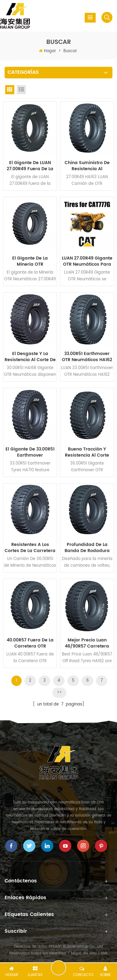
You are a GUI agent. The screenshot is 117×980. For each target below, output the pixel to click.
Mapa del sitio (84, 953)
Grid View (10, 90)
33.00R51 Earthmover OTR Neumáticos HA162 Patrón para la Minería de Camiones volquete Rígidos (87, 357)
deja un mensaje (58, 968)
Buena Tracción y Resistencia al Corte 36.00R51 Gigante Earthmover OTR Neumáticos (87, 452)
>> (59, 693)
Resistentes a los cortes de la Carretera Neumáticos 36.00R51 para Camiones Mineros (30, 548)
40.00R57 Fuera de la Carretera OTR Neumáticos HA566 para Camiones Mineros (30, 643)
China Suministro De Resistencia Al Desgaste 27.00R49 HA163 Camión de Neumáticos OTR (87, 166)
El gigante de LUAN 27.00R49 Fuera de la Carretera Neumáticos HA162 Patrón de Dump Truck (30, 166)
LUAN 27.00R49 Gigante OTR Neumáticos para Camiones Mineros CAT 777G (87, 261)
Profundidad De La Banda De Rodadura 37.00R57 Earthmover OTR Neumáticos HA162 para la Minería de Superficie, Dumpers (87, 548)
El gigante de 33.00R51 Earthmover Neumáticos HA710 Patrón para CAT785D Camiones (30, 452)
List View (21, 90)
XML (104, 953)
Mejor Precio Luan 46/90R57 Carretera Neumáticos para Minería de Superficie (87, 643)
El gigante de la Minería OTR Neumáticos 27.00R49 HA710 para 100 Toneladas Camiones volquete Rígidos (30, 261)
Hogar (50, 51)
